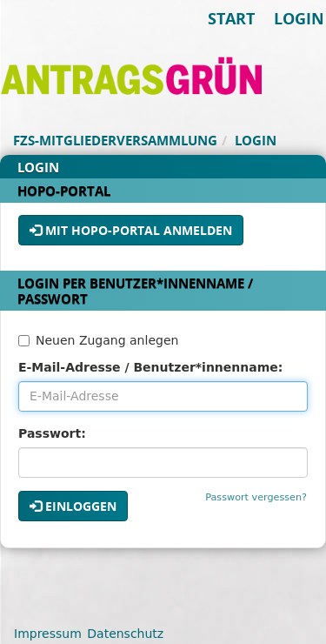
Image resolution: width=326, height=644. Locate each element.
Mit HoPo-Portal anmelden (131, 230)
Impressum (48, 634)
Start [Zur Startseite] (231, 18)
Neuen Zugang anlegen (98, 340)
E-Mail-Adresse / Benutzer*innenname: (150, 367)
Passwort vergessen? (256, 497)
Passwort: (52, 433)
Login (299, 18)
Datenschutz (125, 634)
